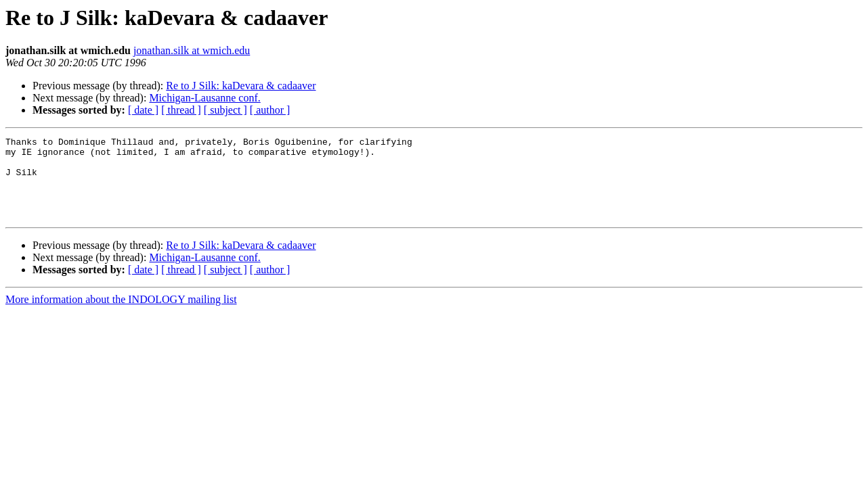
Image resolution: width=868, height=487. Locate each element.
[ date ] (143, 110)
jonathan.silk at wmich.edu (192, 50)
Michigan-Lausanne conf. (204, 98)
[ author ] (270, 110)
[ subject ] (225, 110)
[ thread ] (181, 110)
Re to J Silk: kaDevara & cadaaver (241, 86)
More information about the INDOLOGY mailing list (121, 316)
